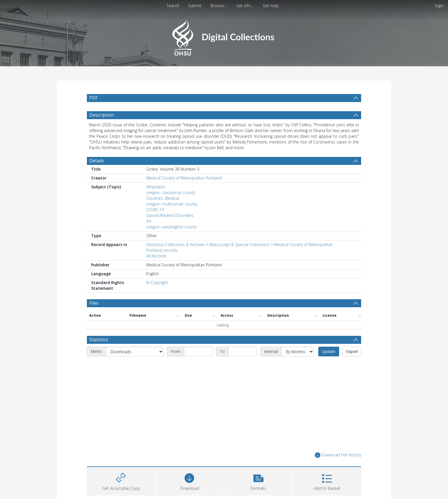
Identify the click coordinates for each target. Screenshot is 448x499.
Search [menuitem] (173, 6)
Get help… (272, 6)
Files (94, 303)
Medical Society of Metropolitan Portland (184, 178)
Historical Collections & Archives (176, 244)
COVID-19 (155, 210)
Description (102, 115)
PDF (93, 98)
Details (97, 161)
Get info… (245, 6)
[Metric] (135, 352)
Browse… (219, 6)
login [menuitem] (439, 6)
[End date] (243, 352)
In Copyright (157, 283)
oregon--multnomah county (172, 204)
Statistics (99, 340)
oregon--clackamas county (171, 192)
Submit (195, 6)
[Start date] (198, 352)
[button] (258, 481)
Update (329, 351)
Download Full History (338, 455)
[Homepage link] (224, 36)
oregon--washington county (171, 227)
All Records (156, 256)
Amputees (156, 187)
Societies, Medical (163, 198)
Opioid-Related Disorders (170, 215)
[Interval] (297, 352)
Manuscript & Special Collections (240, 244)
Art (149, 221)
